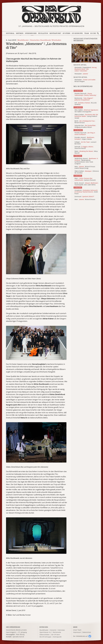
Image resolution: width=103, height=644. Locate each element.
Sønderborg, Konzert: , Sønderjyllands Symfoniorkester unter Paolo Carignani (86, 161)
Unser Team (77, 630)
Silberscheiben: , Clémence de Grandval (87, 172)
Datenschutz (87, 632)
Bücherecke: (84, 99)
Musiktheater (23, 40)
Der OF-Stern (56, 635)
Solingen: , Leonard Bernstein (85, 143)
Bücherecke (57, 632)
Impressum (77, 632)
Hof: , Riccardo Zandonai (86, 104)
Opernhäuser (31, 33)
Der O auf (80, 636)
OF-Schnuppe (77, 33)
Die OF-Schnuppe (45, 637)
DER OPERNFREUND (13, 627)
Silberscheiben (45, 635)
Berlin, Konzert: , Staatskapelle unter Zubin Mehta (87, 184)
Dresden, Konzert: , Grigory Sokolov (85, 138)
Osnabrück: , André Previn (86, 192)
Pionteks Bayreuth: (85, 94)
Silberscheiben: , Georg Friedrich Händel (86, 116)
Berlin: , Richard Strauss (85, 122)
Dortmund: (84, 197)
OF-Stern (66, 33)
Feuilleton (43, 33)
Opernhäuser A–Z (45, 632)
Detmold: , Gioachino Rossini (84, 148)
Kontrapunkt (55, 33)
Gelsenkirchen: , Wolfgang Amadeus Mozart (85, 126)
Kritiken (20, 33)
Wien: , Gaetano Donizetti (85, 179)
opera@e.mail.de (18, 637)
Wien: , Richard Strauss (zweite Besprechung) (85, 167)
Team (87, 33)
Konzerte (53, 630)
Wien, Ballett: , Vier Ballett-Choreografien (87, 111)
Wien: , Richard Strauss (85, 200)
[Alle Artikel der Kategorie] (86, 53)
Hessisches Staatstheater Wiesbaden (46, 40)
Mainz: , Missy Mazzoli (86, 152)
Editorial (10, 33)
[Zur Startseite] (52, 14)
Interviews (61, 630)
